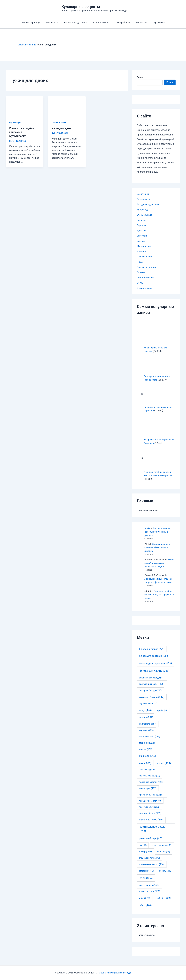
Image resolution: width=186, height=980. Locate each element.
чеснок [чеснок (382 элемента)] (163, 901)
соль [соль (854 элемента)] (146, 882)
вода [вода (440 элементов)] (146, 714)
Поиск (140, 77)
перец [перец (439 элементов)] (164, 767)
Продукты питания (147, 267)
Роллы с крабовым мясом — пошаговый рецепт (160, 567)
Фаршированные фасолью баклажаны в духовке (158, 535)
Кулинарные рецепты (81, 7)
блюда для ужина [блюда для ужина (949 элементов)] (155, 674)
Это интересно (145, 288)
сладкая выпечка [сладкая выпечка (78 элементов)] (149, 861)
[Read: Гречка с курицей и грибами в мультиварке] (25, 106)
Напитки (142, 251)
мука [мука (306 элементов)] (145, 767)
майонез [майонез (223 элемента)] (147, 746)
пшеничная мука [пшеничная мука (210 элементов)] (151, 823)
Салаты (141, 272)
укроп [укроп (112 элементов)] (145, 901)
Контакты (139, 23)
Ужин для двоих (63, 128)
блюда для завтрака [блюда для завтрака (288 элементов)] (154, 659)
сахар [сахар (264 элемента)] (146, 855)
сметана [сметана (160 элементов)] (146, 874)
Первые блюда (145, 257)
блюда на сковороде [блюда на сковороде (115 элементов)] (152, 681)
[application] (59, 23)
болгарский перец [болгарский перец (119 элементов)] (151, 687)
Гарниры (142, 225)
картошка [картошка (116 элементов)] (147, 734)
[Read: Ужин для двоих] (67, 106)
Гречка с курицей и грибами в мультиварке (22, 132)
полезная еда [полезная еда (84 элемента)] (148, 773)
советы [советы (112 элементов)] (166, 874)
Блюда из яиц (144, 199)
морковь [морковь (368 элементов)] (148, 759)
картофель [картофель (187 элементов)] (148, 727)
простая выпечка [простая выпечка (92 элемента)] (150, 810)
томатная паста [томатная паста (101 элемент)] (149, 895)
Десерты (142, 230)
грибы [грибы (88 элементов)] (162, 714)
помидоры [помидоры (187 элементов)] (148, 792)
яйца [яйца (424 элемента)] (146, 909)
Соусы (140, 283)
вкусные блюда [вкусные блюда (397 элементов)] (152, 701)
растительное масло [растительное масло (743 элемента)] (153, 832)
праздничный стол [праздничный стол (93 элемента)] (150, 804)
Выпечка (142, 220)
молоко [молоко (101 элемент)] (145, 753)
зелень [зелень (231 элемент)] (146, 721)
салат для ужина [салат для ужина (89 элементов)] (162, 849)
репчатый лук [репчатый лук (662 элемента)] (151, 842)
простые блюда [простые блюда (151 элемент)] (150, 817)
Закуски (141, 241)
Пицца (140, 262)
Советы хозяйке (102, 23)
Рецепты (54, 23)
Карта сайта (155, 23)
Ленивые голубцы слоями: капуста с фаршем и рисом (159, 598)
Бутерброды (143, 210)
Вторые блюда (145, 215)
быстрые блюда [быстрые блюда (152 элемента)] (150, 694)
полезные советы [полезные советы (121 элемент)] (151, 785)
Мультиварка (16, 122)
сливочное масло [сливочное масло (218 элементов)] (152, 868)
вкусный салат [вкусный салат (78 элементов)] (148, 707)
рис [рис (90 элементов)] (143, 849)
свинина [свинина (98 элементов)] (164, 855)
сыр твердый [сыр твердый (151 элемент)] (149, 889)
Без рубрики (122, 23)
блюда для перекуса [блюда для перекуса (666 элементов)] (156, 667)
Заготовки (142, 236)
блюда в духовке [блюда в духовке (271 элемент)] (152, 653)
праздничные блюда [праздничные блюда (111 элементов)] (152, 798)
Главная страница (34, 23)
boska (148, 532)
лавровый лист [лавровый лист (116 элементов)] (149, 740)
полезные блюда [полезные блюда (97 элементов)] (149, 779)
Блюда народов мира (77, 23)
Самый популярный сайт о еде (115, 973)
